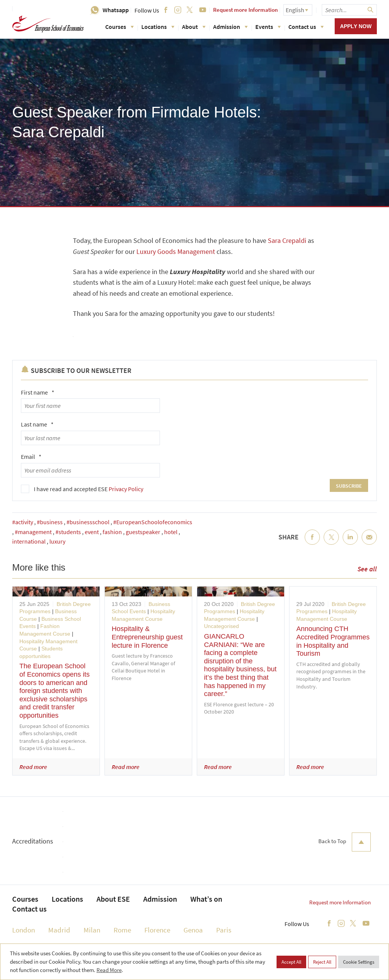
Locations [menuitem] (67, 899)
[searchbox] (349, 10)
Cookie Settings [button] (359, 962)
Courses (119, 27)
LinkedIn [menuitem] (350, 543)
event (92, 532)
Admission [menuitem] (160, 899)
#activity (23, 522)
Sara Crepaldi (287, 240)
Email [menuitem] (369, 543)
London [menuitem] (24, 930)
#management (33, 532)
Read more (33, 767)
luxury (57, 541)
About (194, 27)
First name (38, 392)
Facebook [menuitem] (312, 543)
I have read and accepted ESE (89, 489)
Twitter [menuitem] (331, 543)
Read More (109, 970)
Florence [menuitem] (157, 930)
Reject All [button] (322, 962)
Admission (230, 27)
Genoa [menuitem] (193, 930)
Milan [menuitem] (92, 930)
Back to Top (345, 842)
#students (68, 532)
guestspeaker (143, 532)
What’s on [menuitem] (206, 899)
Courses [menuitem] (25, 899)
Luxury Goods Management (176, 251)
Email (31, 457)
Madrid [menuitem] (59, 930)
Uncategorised (221, 626)
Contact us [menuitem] (29, 909)
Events (268, 27)
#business (50, 522)
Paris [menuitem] (224, 930)
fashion (112, 532)
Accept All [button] (291, 962)
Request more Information (245, 10)
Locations (158, 27)
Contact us (306, 27)
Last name (37, 424)
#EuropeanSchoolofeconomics (153, 522)
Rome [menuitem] (122, 930)
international (29, 541)
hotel (171, 532)
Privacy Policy (126, 489)
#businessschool (88, 522)
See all (367, 569)
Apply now (356, 26)
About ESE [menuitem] (113, 899)
